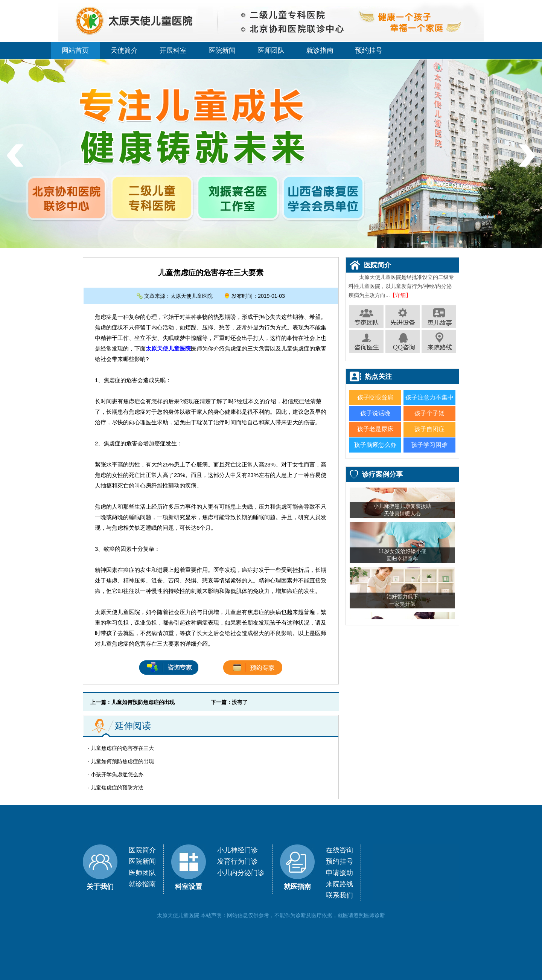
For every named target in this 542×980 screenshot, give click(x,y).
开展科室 (173, 50)
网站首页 (75, 50)
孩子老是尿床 (375, 429)
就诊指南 (320, 50)
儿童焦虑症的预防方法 (117, 788)
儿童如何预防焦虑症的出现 (143, 702)
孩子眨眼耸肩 (375, 397)
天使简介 (124, 50)
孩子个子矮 (429, 413)
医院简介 (142, 850)
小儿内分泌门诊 (241, 873)
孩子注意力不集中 (429, 397)
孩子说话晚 (375, 413)
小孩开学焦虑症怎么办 (117, 774)
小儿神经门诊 (238, 850)
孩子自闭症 (429, 429)
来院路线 (340, 884)
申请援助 (340, 873)
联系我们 (340, 895)
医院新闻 (222, 50)
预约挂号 (369, 50)
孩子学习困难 (429, 445)
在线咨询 (340, 850)
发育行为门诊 (238, 861)
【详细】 (400, 295)
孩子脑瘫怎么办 (375, 445)
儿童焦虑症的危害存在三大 (122, 748)
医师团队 (271, 50)
